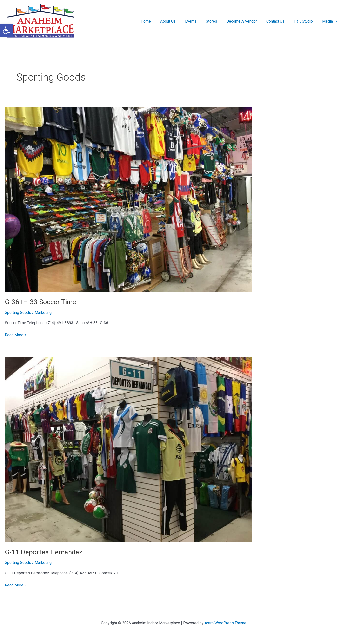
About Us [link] (178, 21)
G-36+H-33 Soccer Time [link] (40, 302)
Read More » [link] (16, 335)
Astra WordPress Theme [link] (225, 623)
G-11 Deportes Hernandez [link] (44, 552)
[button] (336, 21)
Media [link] (331, 21)
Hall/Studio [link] (306, 21)
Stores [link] (219, 21)
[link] (6, 30)
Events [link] (200, 21)
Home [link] (158, 21)
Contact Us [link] (279, 21)
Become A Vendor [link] (247, 21)
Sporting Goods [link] (18, 312)
